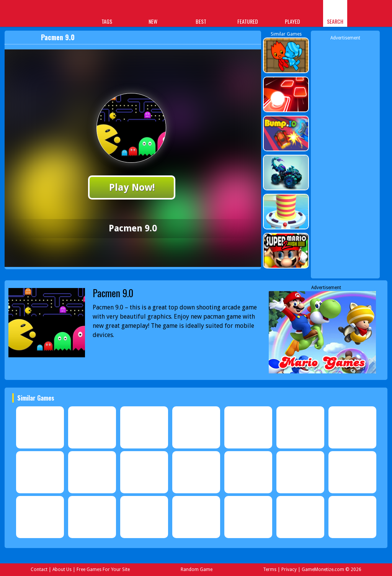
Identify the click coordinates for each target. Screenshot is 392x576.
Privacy (289, 569)
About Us (62, 569)
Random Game (197, 569)
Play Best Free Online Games (36, 14)
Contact (39, 569)
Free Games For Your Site (103, 569)
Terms (270, 569)
